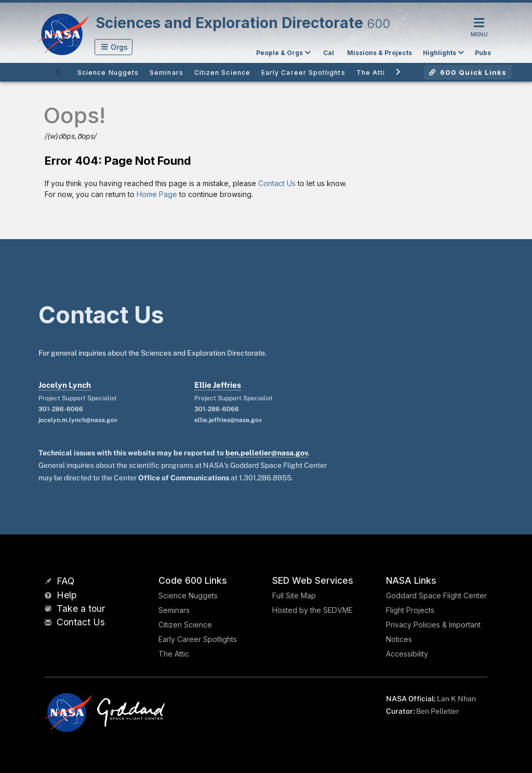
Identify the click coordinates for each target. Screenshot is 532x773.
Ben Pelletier (437, 711)
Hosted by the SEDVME (312, 610)
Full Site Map (294, 595)
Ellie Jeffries (218, 385)
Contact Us (277, 183)
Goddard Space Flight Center (436, 595)
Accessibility (407, 654)
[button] (114, 47)
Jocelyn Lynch (65, 385)
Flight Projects (410, 610)
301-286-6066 (61, 409)
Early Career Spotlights (198, 639)
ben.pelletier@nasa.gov (267, 453)
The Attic (174, 654)
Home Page (157, 194)
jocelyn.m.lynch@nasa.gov (78, 420)
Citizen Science (185, 625)
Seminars (174, 610)
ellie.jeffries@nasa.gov (228, 420)
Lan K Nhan (456, 699)
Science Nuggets (188, 595)
